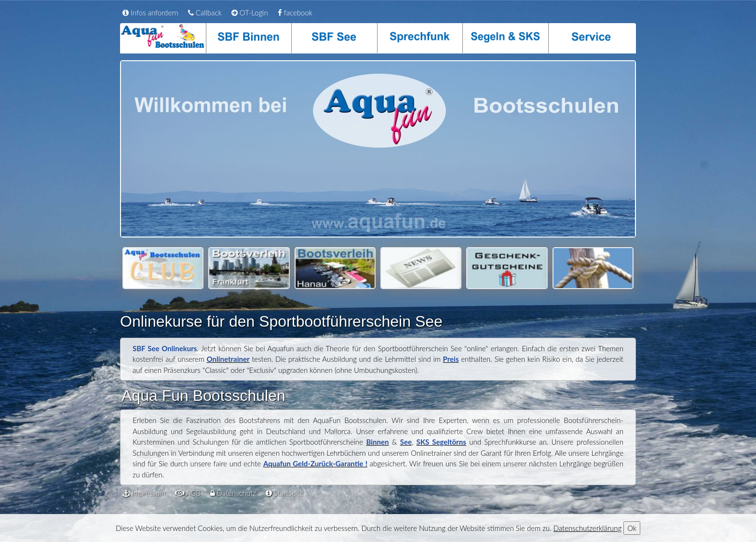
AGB (188, 493)
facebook (295, 13)
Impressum (144, 493)
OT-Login (250, 13)
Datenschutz (233, 493)
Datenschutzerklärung (587, 528)
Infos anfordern (150, 13)
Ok (632, 528)
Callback (205, 13)
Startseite (284, 493)
